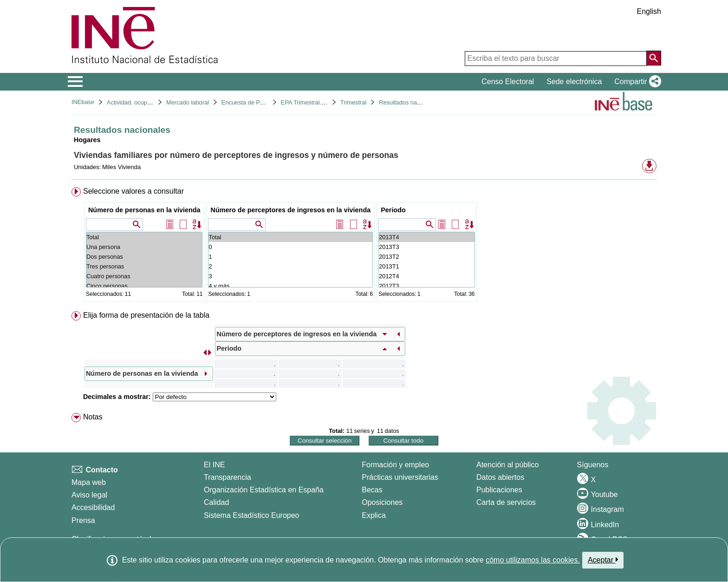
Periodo (393, 210)
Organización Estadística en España (264, 490)
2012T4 (426, 276)
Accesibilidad (93, 507)
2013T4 (426, 237)
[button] (636, 82)
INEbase (83, 102)
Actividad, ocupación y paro (143, 102)
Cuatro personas (144, 276)
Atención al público (507, 465)
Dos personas (144, 257)
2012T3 (426, 286)
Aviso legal (89, 495)
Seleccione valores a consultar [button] (133, 191)
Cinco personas (144, 286)
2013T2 (426, 257)
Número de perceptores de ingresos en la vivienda (290, 210)
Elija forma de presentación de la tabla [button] (146, 315)
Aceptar (603, 560)
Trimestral (353, 102)
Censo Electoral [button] (508, 82)
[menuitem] (364, 246)
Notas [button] (93, 417)
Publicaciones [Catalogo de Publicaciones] (499, 490)
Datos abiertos (500, 477)
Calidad (216, 502)
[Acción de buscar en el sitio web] (654, 58)
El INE (214, 465)
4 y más (290, 286)
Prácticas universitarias (400, 477)
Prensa (83, 520)
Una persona (144, 247)
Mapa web (89, 482)
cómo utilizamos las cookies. (533, 560)
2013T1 (426, 266)
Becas (372, 490)
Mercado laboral (188, 102)
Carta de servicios (506, 502)
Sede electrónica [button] (574, 82)
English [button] (649, 11)
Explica (374, 515)
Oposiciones (382, 502)
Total (144, 237)
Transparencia (227, 477)
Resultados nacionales (409, 102)
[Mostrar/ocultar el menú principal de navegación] (75, 82)
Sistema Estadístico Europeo (251, 515)
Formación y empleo (395, 465)
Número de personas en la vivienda (144, 210)
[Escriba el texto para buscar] (556, 59)
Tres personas (144, 266)
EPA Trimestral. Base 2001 (316, 102)
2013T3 (426, 247)
